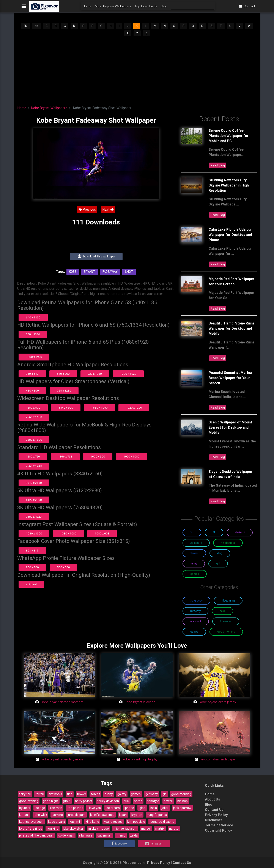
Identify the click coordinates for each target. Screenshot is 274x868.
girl (165, 794)
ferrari (40, 794)
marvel (146, 829)
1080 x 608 (102, 533)
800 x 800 (32, 567)
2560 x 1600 (34, 417)
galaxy (122, 794)
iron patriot (75, 808)
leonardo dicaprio (162, 822)
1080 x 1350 (34, 533)
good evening (29, 801)
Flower (194, 553)
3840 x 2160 (34, 483)
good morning (181, 794)
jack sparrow (182, 808)
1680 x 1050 (99, 408)
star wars (86, 835)
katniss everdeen (31, 822)
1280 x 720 (33, 457)
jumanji (24, 815)
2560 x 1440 (34, 466)
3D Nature (196, 543)
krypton (137, 815)
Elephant (196, 621)
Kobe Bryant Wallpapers (49, 108)
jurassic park (76, 815)
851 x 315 (32, 551)
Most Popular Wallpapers (113, 8)
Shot (129, 272)
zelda (134, 835)
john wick (40, 815)
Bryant (89, 272)
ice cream (113, 808)
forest (95, 794)
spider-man (66, 835)
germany (152, 794)
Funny (194, 563)
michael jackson (125, 829)
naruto (174, 829)
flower (82, 794)
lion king (53, 829)
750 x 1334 (33, 334)
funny (109, 794)
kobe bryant (57, 822)
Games (195, 574)
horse (138, 801)
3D (25, 26)
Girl (218, 563)
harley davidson (108, 801)
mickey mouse (98, 829)
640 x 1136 (33, 317)
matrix (160, 829)
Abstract (240, 532)
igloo (142, 808)
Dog (220, 553)
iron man (56, 808)
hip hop (183, 801)
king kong (92, 822)
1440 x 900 (66, 408)
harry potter (84, 801)
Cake (223, 611)
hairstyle (153, 801)
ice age (40, 808)
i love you (94, 808)
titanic (121, 835)
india (154, 808)
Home (87, 8)
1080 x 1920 (34, 357)
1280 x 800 (33, 408)
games (136, 794)
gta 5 (67, 801)
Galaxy (194, 632)
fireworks (55, 794)
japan (123, 815)
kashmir (75, 822)
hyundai (25, 808)
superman (104, 835)
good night (51, 801)
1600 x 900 (98, 457)
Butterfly (195, 611)
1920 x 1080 (131, 457)
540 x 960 (63, 374)
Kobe (73, 272)
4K (36, 26)
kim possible (136, 822)
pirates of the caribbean (36, 835)
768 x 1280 (64, 391)
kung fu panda (157, 815)
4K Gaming (228, 601)
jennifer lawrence (102, 815)
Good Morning (226, 632)
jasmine (57, 815)
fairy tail (25, 794)
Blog (164, 8)
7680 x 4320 (34, 517)
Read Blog (218, 165)
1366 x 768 (65, 457)
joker (165, 808)
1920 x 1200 (134, 408)
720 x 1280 (95, 374)
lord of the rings (31, 829)
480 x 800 (32, 391)
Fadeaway (110, 272)
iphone (129, 808)
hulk (126, 801)
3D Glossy (196, 601)
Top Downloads (146, 8)
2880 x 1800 (34, 440)
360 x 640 (32, 374)
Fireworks (226, 621)
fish (70, 794)
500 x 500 (63, 567)
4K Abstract (228, 543)
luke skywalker (73, 829)
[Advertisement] (137, 69)
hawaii (168, 801)
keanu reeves (113, 822)
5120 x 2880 (34, 500)
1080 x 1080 (68, 533)
